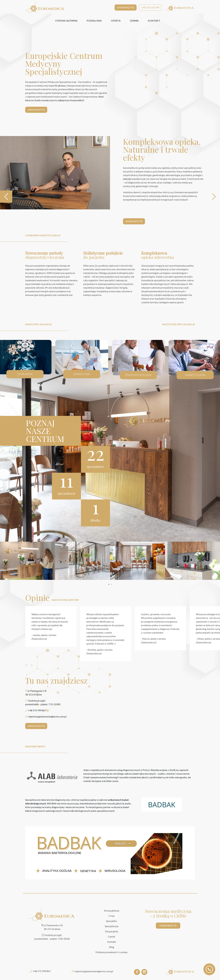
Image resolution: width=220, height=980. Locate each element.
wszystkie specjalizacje (179, 324)
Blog (112, 947)
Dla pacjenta (112, 931)
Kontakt (112, 942)
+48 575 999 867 (42, 971)
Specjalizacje (112, 926)
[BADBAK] (162, 805)
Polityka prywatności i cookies (112, 952)
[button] (109, 584)
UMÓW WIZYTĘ (126, 7)
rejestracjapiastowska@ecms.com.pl (94, 971)
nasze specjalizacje (38, 324)
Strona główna (112, 911)
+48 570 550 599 (150, 7)
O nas (112, 916)
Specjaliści (112, 921)
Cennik (112, 937)
